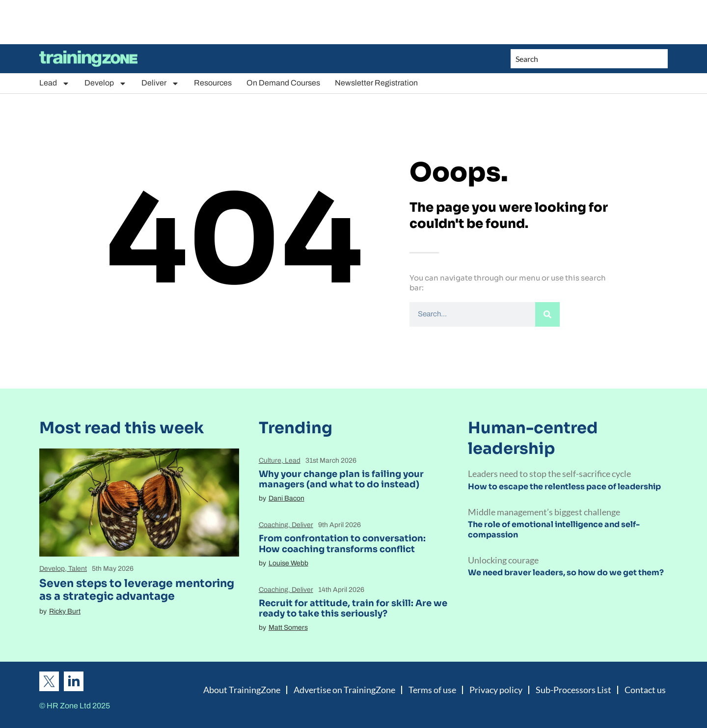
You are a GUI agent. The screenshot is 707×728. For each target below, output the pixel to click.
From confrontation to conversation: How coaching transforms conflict (342, 544)
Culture (270, 461)
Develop (106, 83)
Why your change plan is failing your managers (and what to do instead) (341, 479)
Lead (54, 83)
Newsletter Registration (376, 83)
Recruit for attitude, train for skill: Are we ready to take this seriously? (353, 609)
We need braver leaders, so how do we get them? (566, 573)
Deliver (160, 83)
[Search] (547, 314)
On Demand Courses (283, 83)
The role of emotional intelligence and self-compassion (554, 530)
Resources (213, 83)
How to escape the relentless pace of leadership (564, 487)
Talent (78, 569)
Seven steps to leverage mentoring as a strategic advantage (137, 590)
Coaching (273, 525)
